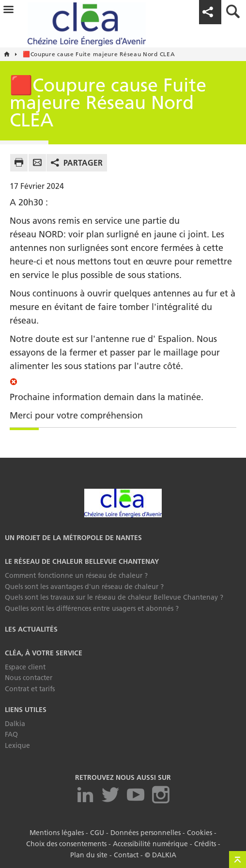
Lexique (17, 745)
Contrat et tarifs (30, 689)
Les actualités (31, 629)
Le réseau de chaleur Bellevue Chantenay (82, 561)
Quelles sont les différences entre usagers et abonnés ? (92, 608)
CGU (97, 832)
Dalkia (15, 724)
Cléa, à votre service (44, 653)
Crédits (205, 843)
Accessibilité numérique (150, 843)
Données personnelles (146, 832)
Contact (126, 854)
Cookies (200, 832)
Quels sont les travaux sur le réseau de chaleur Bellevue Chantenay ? (114, 597)
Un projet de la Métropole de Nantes (73, 538)
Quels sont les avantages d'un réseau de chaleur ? (84, 587)
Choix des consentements (66, 843)
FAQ (11, 734)
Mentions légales (57, 832)
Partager (83, 163)
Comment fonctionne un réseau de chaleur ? (76, 575)
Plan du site (89, 854)
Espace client (25, 667)
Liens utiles (26, 710)
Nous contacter (29, 678)
